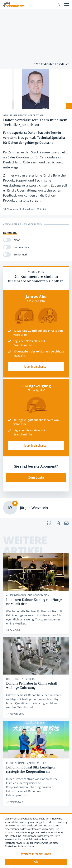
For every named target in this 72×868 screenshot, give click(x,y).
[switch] (7, 240)
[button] (36, 862)
